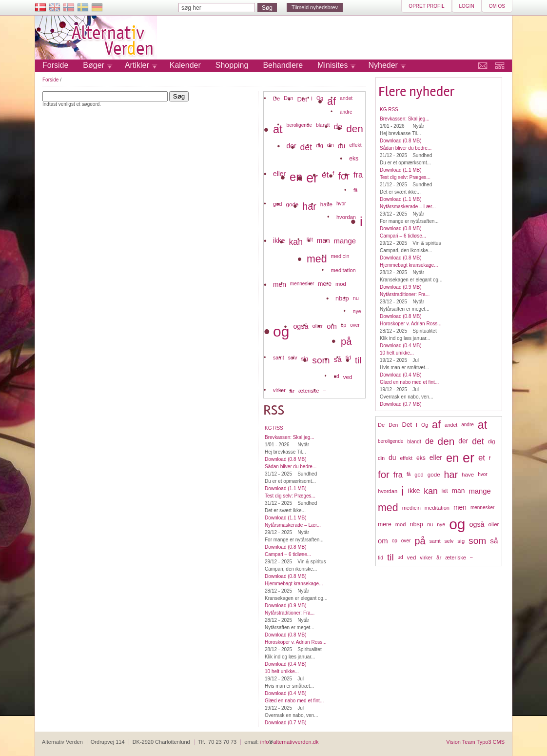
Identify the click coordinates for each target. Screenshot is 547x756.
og (457, 524)
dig (492, 441)
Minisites (332, 65)
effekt (406, 458)
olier (494, 524)
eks (421, 458)
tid (381, 557)
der (463, 441)
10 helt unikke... (397, 353)
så (494, 541)
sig (461, 541)
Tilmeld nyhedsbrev (315, 7)
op (395, 541)
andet (451, 425)
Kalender (185, 65)
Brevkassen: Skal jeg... (405, 119)
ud (400, 557)
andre (468, 425)
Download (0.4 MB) (401, 346)
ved (412, 557)
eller (436, 458)
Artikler (137, 65)
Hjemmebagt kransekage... (409, 265)
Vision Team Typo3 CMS (475, 742)
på (420, 541)
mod (401, 524)
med (388, 508)
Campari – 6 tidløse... (403, 236)
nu (430, 524)
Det (407, 425)
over (406, 541)
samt (435, 541)
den (446, 441)
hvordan (388, 491)
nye (441, 524)
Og (425, 425)
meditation (437, 508)
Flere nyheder (417, 92)
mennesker (482, 507)
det (478, 441)
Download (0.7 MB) (401, 404)
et (482, 458)
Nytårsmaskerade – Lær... (408, 207)
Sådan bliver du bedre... (406, 148)
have (468, 474)
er (469, 458)
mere (385, 524)
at (483, 425)
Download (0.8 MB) (401, 141)
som (477, 541)
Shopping (232, 65)
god (419, 475)
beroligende (391, 441)
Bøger (94, 65)
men (460, 507)
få (409, 474)
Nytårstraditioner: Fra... (405, 294)
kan (430, 491)
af (436, 425)
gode (434, 474)
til (390, 557)
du (392, 458)
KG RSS (389, 109)
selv (449, 541)
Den (393, 425)
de (430, 441)
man (459, 491)
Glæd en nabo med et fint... (409, 382)
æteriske (456, 557)
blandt (414, 441)
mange (480, 491)
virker (426, 557)
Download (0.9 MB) (401, 287)
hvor (482, 474)
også (477, 524)
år (439, 557)
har (451, 475)
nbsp (416, 524)
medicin (411, 508)
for (384, 475)
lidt (445, 491)
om (383, 541)
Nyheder (383, 65)
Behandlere (283, 65)
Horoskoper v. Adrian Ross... (411, 324)
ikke (414, 491)
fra (398, 475)
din (381, 458)
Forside (55, 65)
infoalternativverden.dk (290, 742)
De (381, 425)
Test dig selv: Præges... (405, 177)
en (452, 458)
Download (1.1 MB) (401, 170)
